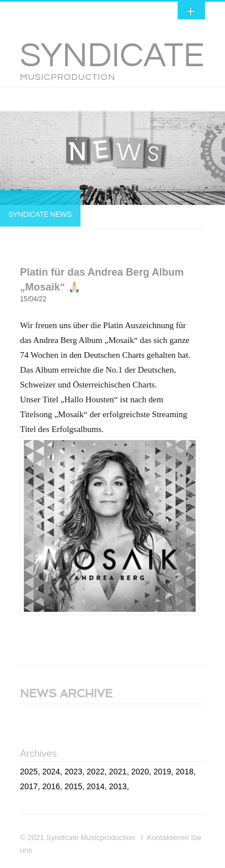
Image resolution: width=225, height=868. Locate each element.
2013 (118, 786)
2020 (140, 772)
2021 (118, 772)
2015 (73, 786)
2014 (96, 786)
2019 (162, 772)
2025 (29, 772)
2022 (96, 772)
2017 (29, 786)
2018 (185, 772)
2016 (51, 786)
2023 (73, 772)
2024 (51, 772)
